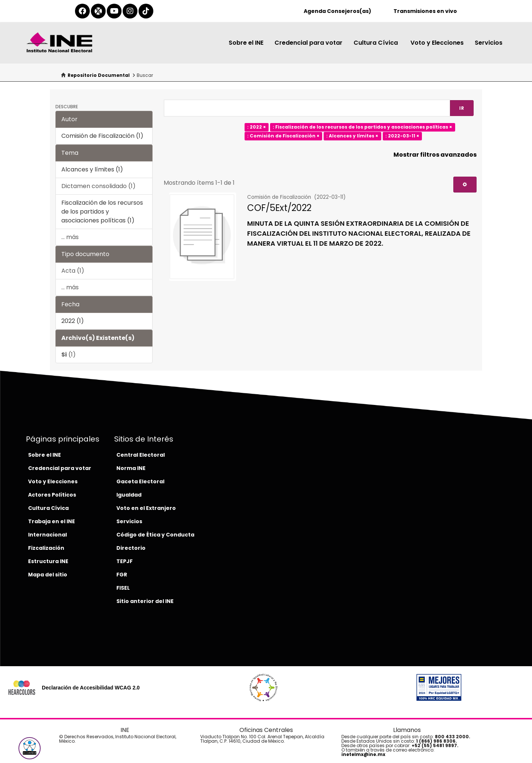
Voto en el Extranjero (146, 508)
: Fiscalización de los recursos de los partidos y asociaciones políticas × (362, 127)
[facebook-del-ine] (82, 11)
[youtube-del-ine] (114, 11)
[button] (30, 748)
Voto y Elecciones (437, 43)
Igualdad (129, 495)
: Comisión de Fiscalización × (283, 136)
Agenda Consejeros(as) (337, 11)
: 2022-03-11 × (402, 136)
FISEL (123, 588)
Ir (462, 108)
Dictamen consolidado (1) (98, 186)
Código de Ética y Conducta (155, 535)
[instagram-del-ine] (130, 11)
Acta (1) (73, 271)
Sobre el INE (246, 43)
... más (70, 237)
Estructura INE (48, 561)
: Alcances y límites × (352, 136)
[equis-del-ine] (98, 11)
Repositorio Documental (99, 75)
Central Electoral (141, 455)
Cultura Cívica (376, 43)
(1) (69, 355)
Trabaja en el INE (52, 521)
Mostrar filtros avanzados (435, 155)
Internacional (47, 535)
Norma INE (131, 468)
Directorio (131, 548)
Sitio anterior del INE (145, 601)
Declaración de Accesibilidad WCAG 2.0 (91, 688)
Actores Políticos (52, 495)
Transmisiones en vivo (425, 11)
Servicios (489, 43)
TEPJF (125, 561)
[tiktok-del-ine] (146, 11)
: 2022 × (257, 127)
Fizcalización (46, 548)
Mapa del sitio (48, 575)
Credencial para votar (308, 43)
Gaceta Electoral (140, 481)
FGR (122, 575)
